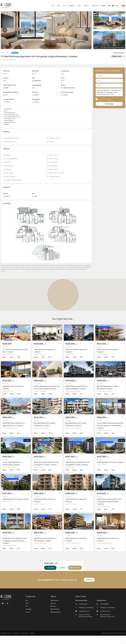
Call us (62, 568)
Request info (75, 568)
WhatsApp (50, 568)
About (87, 6)
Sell (64, 6)
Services (95, 6)
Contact (103, 6)
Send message (109, 104)
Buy (53, 6)
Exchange (71, 6)
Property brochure (119, 53)
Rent (59, 6)
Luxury (79, 6)
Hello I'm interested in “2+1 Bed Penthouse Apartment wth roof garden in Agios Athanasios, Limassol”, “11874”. (109, 92)
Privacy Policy (109, 99)
